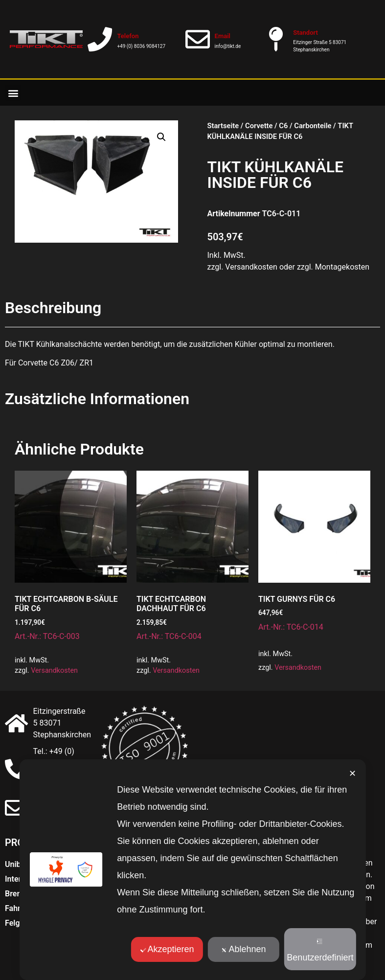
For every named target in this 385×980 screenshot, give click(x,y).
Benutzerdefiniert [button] (320, 950)
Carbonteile (313, 126)
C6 (283, 126)
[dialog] (192, 870)
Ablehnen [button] (243, 949)
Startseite (223, 126)
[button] (13, 93)
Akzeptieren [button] (167, 949)
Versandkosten (54, 671)
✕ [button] (352, 774)
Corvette (259, 126)
